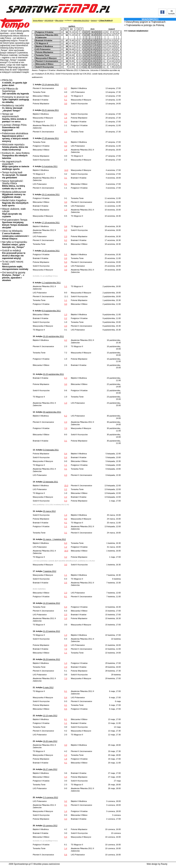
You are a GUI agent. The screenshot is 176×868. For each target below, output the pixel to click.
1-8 (66, 759)
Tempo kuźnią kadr (14, 175)
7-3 (66, 678)
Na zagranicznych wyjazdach (16, 165)
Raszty (164, 864)
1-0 (66, 403)
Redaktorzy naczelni (13, 108)
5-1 (66, 100)
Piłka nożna (59, 20)
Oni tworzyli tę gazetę (14, 276)
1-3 (66, 96)
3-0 (66, 104)
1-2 (66, 547)
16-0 (66, 551)
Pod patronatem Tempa (15, 224)
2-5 (66, 583)
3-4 (66, 114)
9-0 (66, 519)
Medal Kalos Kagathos (15, 203)
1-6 (66, 118)
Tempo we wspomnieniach (14, 118)
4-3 (66, 475)
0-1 (66, 691)
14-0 (66, 170)
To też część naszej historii (15, 265)
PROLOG (15, 83)
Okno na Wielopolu (16, 235)
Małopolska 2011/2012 (81, 20)
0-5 (66, 709)
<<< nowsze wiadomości (136, 31)
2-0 (66, 258)
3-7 (66, 88)
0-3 (66, 501)
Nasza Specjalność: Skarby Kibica (14, 185)
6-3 (66, 378)
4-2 (66, 340)
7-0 (66, 428)
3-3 (66, 122)
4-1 (66, 142)
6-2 (66, 416)
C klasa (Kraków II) (106, 20)
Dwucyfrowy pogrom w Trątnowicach (146, 22)
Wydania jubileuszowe (14, 194)
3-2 (66, 557)
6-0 (66, 230)
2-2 (66, 318)
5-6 (66, 855)
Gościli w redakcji (14, 254)
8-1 (66, 597)
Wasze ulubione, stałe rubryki (14, 213)
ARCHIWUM (49, 20)
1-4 (66, 150)
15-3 (66, 486)
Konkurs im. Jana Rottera (16, 156)
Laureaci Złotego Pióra (14, 127)
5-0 (66, 262)
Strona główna (38, 20)
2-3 (66, 132)
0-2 (66, 240)
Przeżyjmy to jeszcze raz (16, 99)
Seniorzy (94, 20)
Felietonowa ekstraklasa (15, 137)
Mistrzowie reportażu (15, 147)
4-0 (66, 146)
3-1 (66, 178)
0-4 (66, 454)
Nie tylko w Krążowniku (15, 244)
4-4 (66, 777)
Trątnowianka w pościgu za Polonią (145, 25)
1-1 (66, 254)
